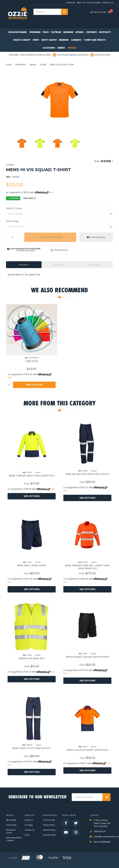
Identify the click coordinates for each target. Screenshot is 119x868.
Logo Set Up (32, 361)
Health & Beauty (22, 40)
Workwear (35, 32)
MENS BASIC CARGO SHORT (32, 565)
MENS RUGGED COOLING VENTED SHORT (87, 657)
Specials (72, 48)
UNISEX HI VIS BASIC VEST (32, 658)
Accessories (49, 48)
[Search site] (64, 12)
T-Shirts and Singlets (95, 40)
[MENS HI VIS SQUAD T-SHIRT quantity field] (14, 237)
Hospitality (105, 32)
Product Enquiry (96, 237)
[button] (59, 250)
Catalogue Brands (18, 32)
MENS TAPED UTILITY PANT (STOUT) (32, 748)
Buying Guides (94, 3)
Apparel (80, 32)
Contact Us (108, 3)
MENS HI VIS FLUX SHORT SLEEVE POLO (87, 750)
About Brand (95, 265)
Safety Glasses (49, 40)
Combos (61, 48)
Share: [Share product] (103, 161)
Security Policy (49, 835)
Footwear (56, 32)
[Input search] (48, 12)
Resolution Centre (11, 831)
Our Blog (71, 3)
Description (24, 265)
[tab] (24, 265)
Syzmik (10, 165)
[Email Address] (87, 797)
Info (51, 192)
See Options (32, 496)
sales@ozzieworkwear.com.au (103, 837)
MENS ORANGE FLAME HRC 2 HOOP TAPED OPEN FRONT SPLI (87, 567)
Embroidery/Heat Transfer (14, 839)
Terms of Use (49, 820)
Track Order (11, 825)
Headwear (68, 32)
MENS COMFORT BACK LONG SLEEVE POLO (32, 476)
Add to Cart (34, 385)
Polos (46, 32)
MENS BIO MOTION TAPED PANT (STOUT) (87, 474)
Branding (64, 40)
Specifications (59, 265)
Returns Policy (49, 830)
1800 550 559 (98, 12)
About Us (81, 3)
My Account (11, 820)
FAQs (27, 835)
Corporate (91, 32)
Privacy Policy (49, 825)
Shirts (36, 40)
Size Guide (29, 198)
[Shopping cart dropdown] (110, 12)
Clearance (76, 40)
